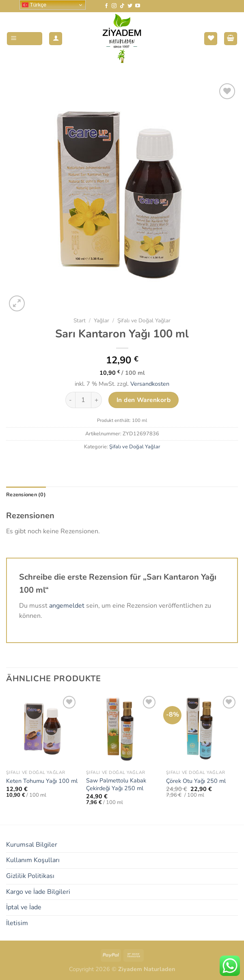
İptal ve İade (24, 907)
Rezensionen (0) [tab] (26, 495)
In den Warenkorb (144, 400)
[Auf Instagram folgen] (114, 6)
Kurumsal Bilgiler (32, 845)
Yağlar (101, 321)
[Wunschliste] (211, 39)
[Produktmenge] (83, 400)
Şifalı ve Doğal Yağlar (144, 321)
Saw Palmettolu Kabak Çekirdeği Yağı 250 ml (116, 784)
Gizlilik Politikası (30, 876)
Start (80, 321)
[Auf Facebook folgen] (106, 6)
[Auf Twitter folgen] (130, 6)
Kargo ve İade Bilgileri (38, 892)
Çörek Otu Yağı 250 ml (196, 781)
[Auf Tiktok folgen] (122, 6)
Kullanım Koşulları (33, 860)
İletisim (17, 923)
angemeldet (67, 606)
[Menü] (25, 39)
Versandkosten (150, 384)
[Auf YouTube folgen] (138, 6)
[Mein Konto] (56, 39)
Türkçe (34, 5)
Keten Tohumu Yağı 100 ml (42, 781)
